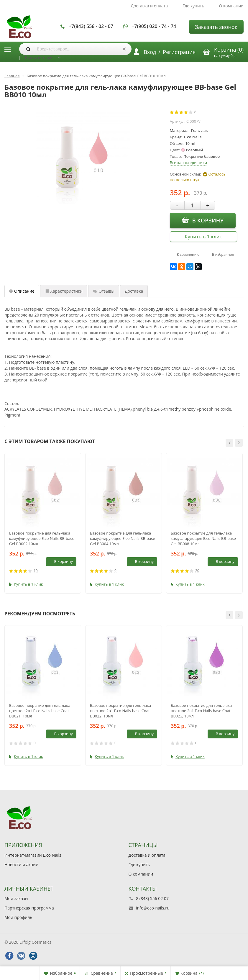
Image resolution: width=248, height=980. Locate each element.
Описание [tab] (22, 291)
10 (36, 571)
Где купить (193, 6)
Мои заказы (16, 898)
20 (197, 571)
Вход (150, 52)
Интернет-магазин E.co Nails (33, 855)
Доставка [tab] (134, 291)
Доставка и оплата (149, 6)
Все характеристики (188, 163)
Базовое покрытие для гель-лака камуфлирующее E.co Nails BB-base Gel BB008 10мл (203, 538)
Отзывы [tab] (104, 291)
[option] (43, 523)
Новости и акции (21, 865)
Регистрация (179, 52)
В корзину (203, 220)
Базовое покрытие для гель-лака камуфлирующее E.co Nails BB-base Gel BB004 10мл (123, 538)
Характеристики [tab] (64, 291)
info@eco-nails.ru (153, 908)
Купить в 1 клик (203, 237)
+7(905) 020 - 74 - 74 (154, 26)
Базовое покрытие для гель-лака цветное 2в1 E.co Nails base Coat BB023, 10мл (201, 711)
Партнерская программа (29, 908)
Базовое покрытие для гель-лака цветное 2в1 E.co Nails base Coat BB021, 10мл (40, 711)
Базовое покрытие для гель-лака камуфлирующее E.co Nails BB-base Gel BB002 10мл (42, 538)
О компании (231, 6)
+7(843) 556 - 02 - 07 (91, 26)
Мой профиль (18, 917)
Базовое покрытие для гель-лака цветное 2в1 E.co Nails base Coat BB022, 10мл (120, 711)
